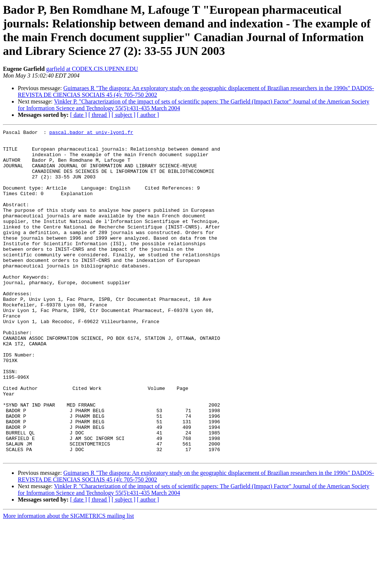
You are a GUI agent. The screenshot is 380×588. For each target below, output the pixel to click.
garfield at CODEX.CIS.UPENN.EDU (92, 69)
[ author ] (148, 115)
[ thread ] (99, 115)
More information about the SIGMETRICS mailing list (68, 582)
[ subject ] (124, 115)
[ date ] (78, 115)
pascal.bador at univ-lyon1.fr (91, 133)
